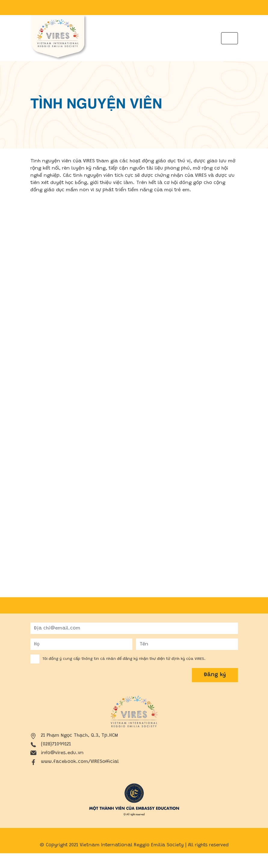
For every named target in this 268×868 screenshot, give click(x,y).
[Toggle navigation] (229, 38)
